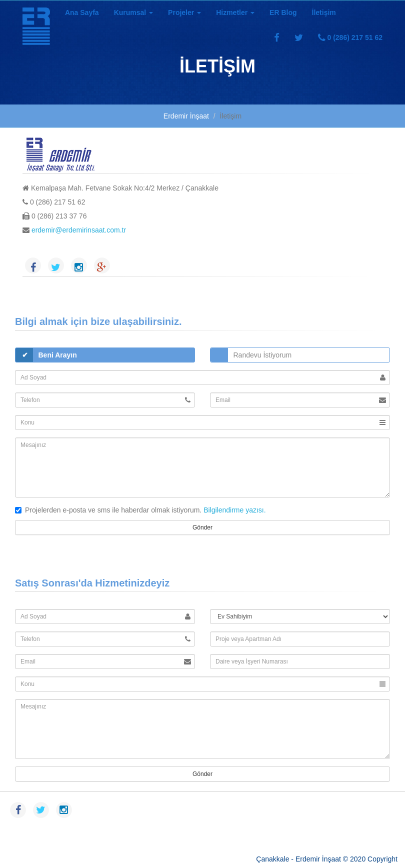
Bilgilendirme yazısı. (233, 510)
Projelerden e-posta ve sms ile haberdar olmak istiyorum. (108, 510)
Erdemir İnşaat (186, 116)
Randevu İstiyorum (263, 355)
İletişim (324, 12)
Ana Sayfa (82, 12)
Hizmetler (235, 12)
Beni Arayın (58, 355)
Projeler (184, 12)
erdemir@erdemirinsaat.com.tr (78, 230)
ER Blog (283, 12)
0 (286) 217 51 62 (350, 37)
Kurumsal (133, 12)
